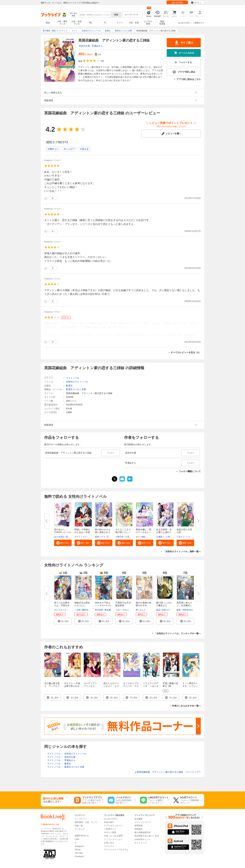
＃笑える (84, 149)
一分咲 (78, 610)
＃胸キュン (53, 149)
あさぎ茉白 (59, 537)
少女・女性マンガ (77, 23)
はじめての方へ (185, 23)
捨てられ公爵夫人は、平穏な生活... (62, 605)
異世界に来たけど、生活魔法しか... (184, 605)
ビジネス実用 (148, 23)
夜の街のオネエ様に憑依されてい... (103, 532)
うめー (118, 610)
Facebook (79, 856)
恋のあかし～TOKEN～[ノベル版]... (63, 532)
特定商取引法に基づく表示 (147, 836)
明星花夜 (70, 537)
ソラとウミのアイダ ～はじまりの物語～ (151, 686)
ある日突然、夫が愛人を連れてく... (164, 532)
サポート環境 (110, 832)
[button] (63, 543)
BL (91, 23)
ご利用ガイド (199, 23)
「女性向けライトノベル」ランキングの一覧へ (178, 633)
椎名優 (108, 610)
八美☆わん (171, 537)
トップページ (81, 819)
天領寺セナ (112, 537)
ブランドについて (143, 822)
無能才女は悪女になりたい (82, 604)
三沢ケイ (181, 537)
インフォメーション (113, 839)
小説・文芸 (134, 23)
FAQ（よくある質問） (114, 836)
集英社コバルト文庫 (76, 389)
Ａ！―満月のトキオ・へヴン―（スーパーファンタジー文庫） (190, 687)
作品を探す (109, 822)
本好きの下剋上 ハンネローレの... (104, 604)
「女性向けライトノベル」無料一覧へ (182, 551)
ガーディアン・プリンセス (91, 685)
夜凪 (158, 610)
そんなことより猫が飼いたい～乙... (123, 532)
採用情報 (138, 826)
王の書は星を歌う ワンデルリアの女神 (52, 686)
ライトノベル (73, 378)
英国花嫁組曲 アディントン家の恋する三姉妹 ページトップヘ (168, 772)
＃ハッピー (69, 149)
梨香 (179, 610)
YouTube (79, 853)
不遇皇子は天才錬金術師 (123, 604)
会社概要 (138, 819)
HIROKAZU (187, 610)
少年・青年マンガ (62, 23)
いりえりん (191, 537)
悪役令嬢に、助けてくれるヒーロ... (144, 532)
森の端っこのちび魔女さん (164, 604)
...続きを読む (188, 335)
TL (105, 23)
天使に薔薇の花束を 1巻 (170, 685)
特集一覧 (79, 826)
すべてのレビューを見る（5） (186, 352)
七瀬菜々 (160, 537)
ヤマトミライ (81, 537)
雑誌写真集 (162, 23)
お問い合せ (109, 843)
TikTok (78, 850)
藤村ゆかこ (87, 610)
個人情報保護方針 (143, 832)
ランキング (80, 829)
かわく (126, 610)
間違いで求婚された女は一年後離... (82, 532)
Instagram (79, 846)
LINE (77, 839)
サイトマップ (141, 843)
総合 (48, 23)
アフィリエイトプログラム (116, 850)
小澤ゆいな (130, 537)
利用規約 (138, 829)
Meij (143, 537)
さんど (142, 610)
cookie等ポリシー (142, 839)
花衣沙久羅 (84, 46)
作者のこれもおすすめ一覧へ (186, 706)
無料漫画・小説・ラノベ (86, 822)
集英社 (69, 386)
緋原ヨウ (166, 610)
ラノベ (119, 23)
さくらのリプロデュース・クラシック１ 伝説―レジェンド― (131, 687)
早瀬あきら (97, 46)
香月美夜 (99, 610)
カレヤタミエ (60, 610)
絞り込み (73, 15)
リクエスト (109, 846)
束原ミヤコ (100, 537)
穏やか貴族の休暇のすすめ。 (144, 604)
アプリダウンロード (113, 826)
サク (138, 537)
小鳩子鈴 (119, 537)
